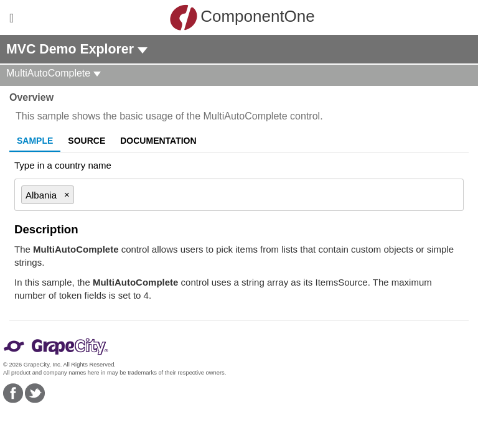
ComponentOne (242, 17)
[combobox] (263, 195)
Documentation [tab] (158, 141)
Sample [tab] (35, 141)
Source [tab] (87, 141)
